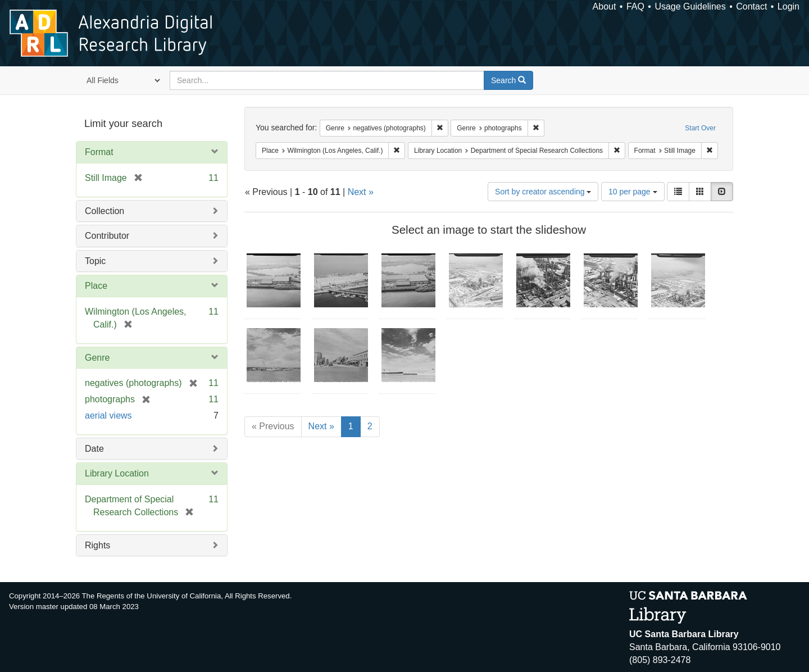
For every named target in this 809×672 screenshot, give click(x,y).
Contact (751, 6)
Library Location (117, 473)
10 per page (633, 192)
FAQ (635, 6)
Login (788, 6)
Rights (97, 545)
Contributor (107, 236)
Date (94, 449)
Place (96, 286)
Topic (95, 261)
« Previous (273, 426)
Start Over (700, 128)
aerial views (108, 416)
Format (99, 152)
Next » (361, 192)
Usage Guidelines (690, 6)
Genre (97, 358)
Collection (104, 211)
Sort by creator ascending (543, 192)
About (605, 6)
